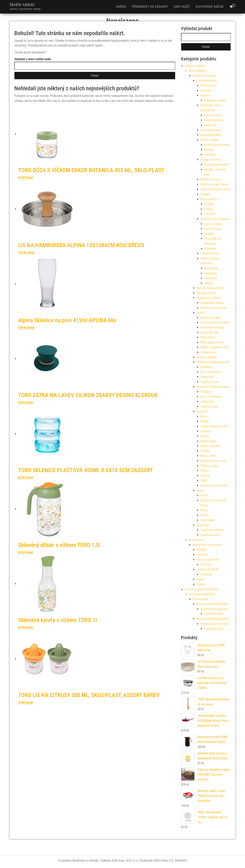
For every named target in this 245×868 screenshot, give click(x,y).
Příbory (205, 471)
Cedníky (209, 204)
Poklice (205, 515)
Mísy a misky (208, 456)
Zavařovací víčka (210, 535)
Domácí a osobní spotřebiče (202, 589)
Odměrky (210, 155)
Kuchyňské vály (210, 333)
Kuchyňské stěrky (211, 135)
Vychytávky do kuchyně (214, 609)
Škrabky (209, 234)
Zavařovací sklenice (212, 530)
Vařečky (209, 283)
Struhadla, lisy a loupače (215, 219)
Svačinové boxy (210, 382)
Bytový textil (196, 540)
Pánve (204, 510)
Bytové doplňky (198, 71)
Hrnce (204, 495)
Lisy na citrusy (213, 229)
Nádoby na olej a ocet (213, 461)
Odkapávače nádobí (212, 303)
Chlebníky (206, 367)
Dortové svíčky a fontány (215, 322)
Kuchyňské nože (214, 120)
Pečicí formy (208, 337)
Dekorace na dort (211, 318)
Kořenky (205, 451)
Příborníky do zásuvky (150, 7)
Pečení (200, 313)
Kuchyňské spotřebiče (202, 594)
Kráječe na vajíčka (215, 100)
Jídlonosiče (207, 377)
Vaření (121, 7)
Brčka (204, 416)
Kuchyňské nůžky (211, 130)
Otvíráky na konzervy (217, 164)
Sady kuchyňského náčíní (215, 189)
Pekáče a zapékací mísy (215, 347)
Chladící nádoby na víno (214, 426)
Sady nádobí (208, 520)
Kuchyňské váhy (214, 614)
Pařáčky (209, 209)
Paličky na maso (210, 179)
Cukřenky (206, 431)
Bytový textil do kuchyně (207, 545)
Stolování (202, 411)
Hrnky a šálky (208, 441)
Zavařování (203, 525)
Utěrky (200, 579)
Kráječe (205, 95)
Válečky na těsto (210, 253)
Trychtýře (210, 214)
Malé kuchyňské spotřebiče (213, 604)
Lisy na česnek (213, 224)
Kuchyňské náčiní (210, 7)
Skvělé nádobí (22, 5)
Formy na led (208, 86)
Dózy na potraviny (211, 372)
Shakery (205, 194)
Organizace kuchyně (208, 298)
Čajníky (205, 421)
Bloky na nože (212, 115)
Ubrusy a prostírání (208, 560)
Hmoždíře (206, 91)
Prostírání (206, 565)
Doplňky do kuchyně (205, 76)
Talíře (204, 480)
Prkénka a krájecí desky (214, 184)
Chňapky (202, 550)
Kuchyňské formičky (212, 328)
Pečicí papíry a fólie (212, 342)
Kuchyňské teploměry (217, 145)
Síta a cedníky (209, 199)
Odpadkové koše (206, 293)
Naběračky (211, 273)
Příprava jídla (200, 599)
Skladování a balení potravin (213, 362)
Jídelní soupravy (210, 446)
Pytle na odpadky (207, 357)
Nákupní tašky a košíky (210, 288)
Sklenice (205, 476)
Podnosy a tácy (209, 466)
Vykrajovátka (208, 352)
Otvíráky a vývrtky (211, 160)
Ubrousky (202, 555)
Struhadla (210, 249)
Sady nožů (182, 7)
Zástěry (201, 584)
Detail (29, 178)
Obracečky (211, 278)
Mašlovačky (211, 268)
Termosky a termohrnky (214, 486)
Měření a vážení (210, 140)
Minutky (209, 150)
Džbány (205, 436)
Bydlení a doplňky (195, 66)
